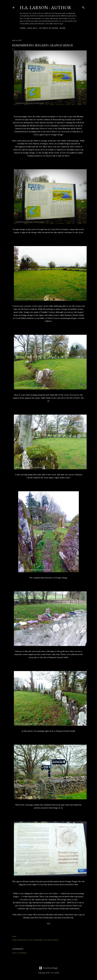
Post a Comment (19, 953)
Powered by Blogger (48, 968)
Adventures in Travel (25, 940)
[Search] (83, 7)
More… (63, 28)
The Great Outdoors (51, 940)
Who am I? (33, 28)
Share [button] (14, 936)
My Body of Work (49, 28)
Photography (38, 940)
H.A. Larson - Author (46, 8)
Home (23, 28)
